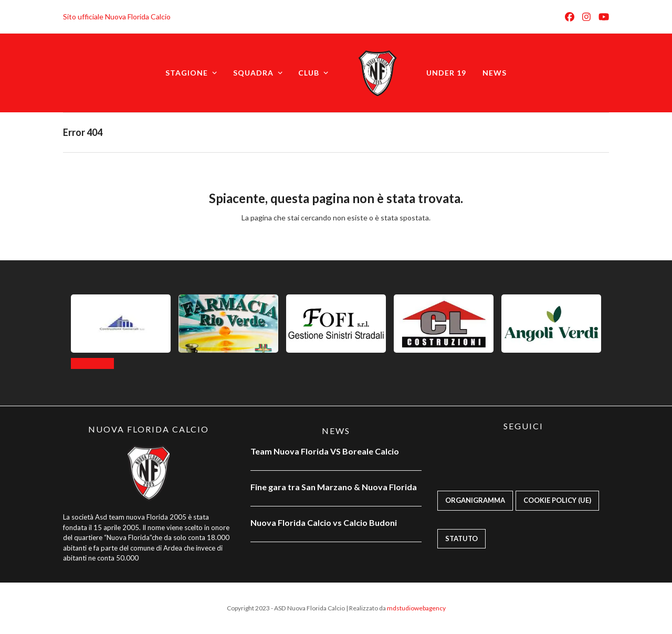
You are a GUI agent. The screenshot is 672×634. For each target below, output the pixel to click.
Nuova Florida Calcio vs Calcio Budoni (324, 522)
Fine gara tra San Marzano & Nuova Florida (334, 487)
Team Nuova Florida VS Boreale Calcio (325, 451)
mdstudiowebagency (416, 608)
